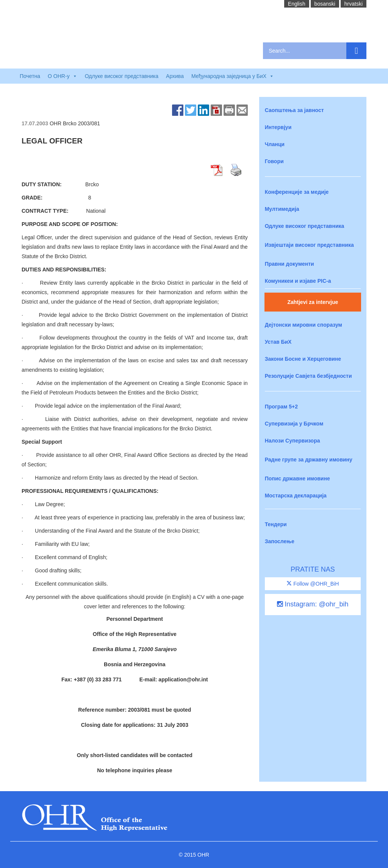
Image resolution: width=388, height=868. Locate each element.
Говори (274, 161)
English (297, 4)
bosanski (325, 4)
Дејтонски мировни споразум (304, 325)
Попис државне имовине (297, 478)
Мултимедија (282, 209)
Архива (175, 76)
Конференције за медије (297, 192)
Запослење (280, 541)
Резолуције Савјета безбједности (308, 376)
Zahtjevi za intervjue (313, 302)
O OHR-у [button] (63, 76)
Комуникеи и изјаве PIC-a (298, 281)
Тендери (276, 524)
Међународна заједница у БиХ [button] (233, 76)
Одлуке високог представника (122, 76)
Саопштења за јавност (294, 110)
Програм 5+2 (281, 407)
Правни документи (289, 264)
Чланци (275, 144)
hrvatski (354, 4)
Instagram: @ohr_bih (313, 604)
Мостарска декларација (296, 496)
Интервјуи (278, 127)
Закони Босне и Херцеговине (303, 359)
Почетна (30, 76)
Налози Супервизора (293, 441)
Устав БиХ (278, 342)
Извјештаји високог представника (309, 245)
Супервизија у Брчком (294, 424)
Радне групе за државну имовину (309, 460)
